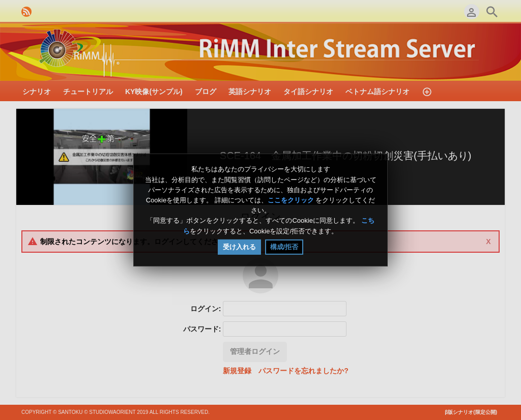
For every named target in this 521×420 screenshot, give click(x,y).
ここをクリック (291, 200)
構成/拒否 (284, 247)
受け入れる (239, 247)
